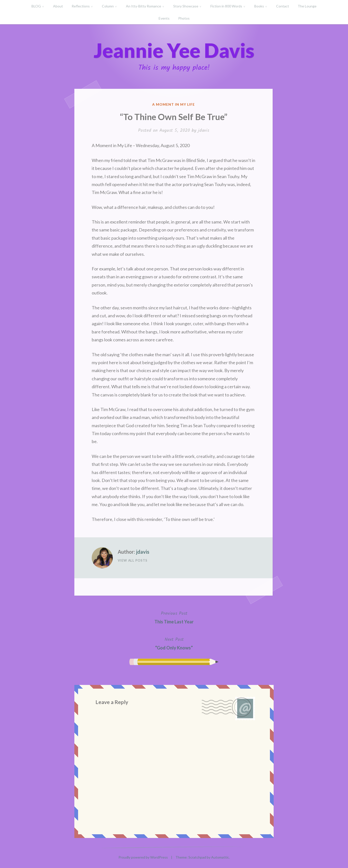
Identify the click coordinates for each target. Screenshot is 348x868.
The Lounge (307, 6)
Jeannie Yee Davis (174, 50)
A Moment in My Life (174, 104)
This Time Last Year (174, 617)
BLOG (36, 6)
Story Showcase (186, 6)
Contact (283, 6)
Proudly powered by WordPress (143, 857)
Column (108, 6)
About (58, 6)
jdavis (204, 131)
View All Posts (133, 560)
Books (259, 6)
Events (164, 18)
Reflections (81, 6)
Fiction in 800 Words (226, 6)
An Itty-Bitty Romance (144, 6)
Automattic (220, 857)
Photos (184, 18)
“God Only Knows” (174, 643)
